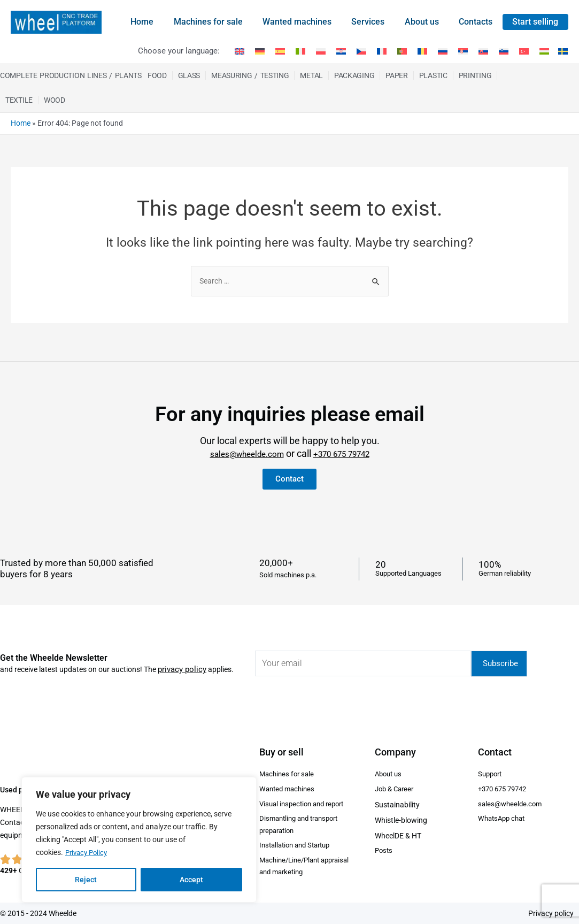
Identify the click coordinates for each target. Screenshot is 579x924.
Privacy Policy (88, 853)
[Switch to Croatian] (341, 51)
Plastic (433, 75)
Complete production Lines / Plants (71, 75)
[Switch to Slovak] (483, 51)
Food (157, 75)
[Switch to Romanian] (422, 51)
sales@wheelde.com (241, 448)
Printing (475, 75)
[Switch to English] (240, 51)
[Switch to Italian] (300, 51)
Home (21, 123)
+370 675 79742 (349, 448)
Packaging (354, 75)
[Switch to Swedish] (561, 51)
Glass (189, 75)
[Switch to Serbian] (463, 51)
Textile (19, 100)
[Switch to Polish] (321, 51)
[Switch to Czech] (361, 51)
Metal (311, 75)
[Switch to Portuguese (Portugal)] (402, 51)
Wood (55, 100)
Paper (397, 75)
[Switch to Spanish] (280, 51)
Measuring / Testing (250, 75)
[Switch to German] (260, 51)
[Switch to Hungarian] (544, 51)
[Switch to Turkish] (524, 51)
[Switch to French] (382, 51)
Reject (86, 880)
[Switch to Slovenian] (504, 51)
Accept (191, 880)
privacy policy (180, 663)
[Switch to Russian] (443, 51)
